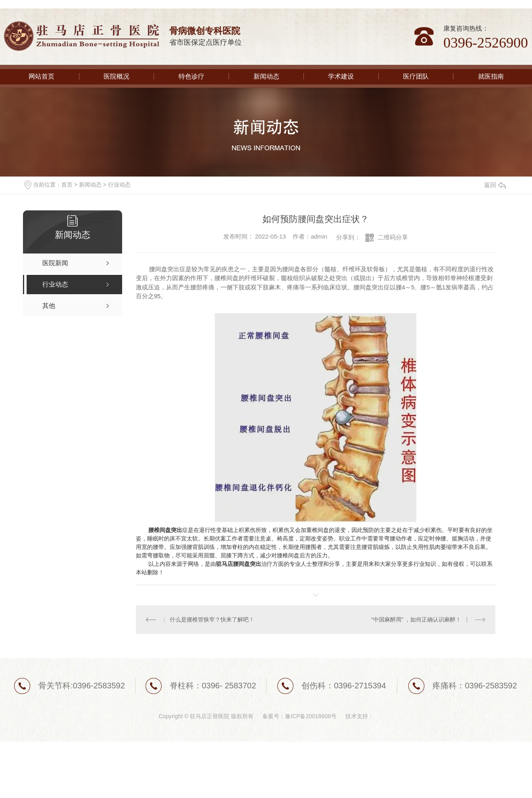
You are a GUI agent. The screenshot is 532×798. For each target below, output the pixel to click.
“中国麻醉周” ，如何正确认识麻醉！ (416, 619)
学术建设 (341, 76)
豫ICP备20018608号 (311, 716)
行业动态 (119, 185)
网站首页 (42, 76)
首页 (67, 185)
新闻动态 (266, 76)
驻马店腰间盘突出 (239, 564)
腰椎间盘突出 (165, 530)
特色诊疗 (191, 76)
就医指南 (491, 76)
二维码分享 (393, 237)
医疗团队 (416, 76)
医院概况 (116, 76)
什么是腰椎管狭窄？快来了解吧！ (212, 619)
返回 (495, 185)
